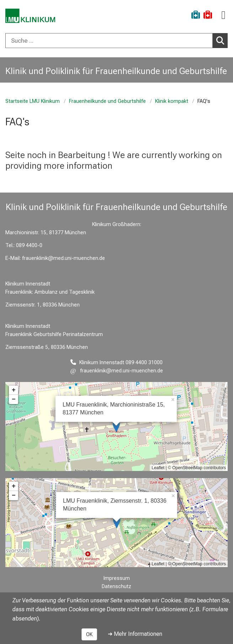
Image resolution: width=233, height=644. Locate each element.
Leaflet (158, 468)
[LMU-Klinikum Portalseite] (30, 16)
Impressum (117, 578)
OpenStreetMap (187, 468)
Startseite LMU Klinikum (33, 101)
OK (89, 634)
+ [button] (14, 390)
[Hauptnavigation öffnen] (223, 15)
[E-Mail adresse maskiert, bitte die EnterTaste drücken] (117, 371)
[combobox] (116, 41)
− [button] (14, 399)
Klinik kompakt (172, 101)
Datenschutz (116, 587)
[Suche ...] (109, 41)
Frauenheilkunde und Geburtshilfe (107, 101)
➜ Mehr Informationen (135, 634)
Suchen (222, 40)
